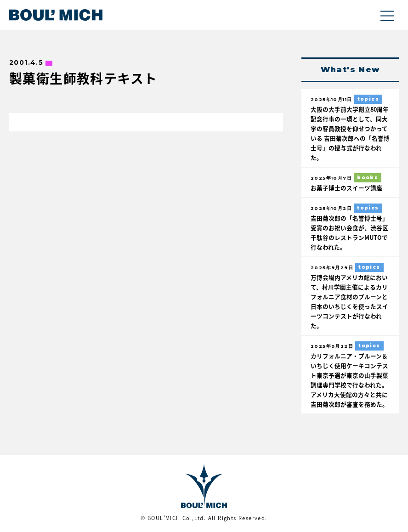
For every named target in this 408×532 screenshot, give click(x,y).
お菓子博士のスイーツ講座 (346, 188)
